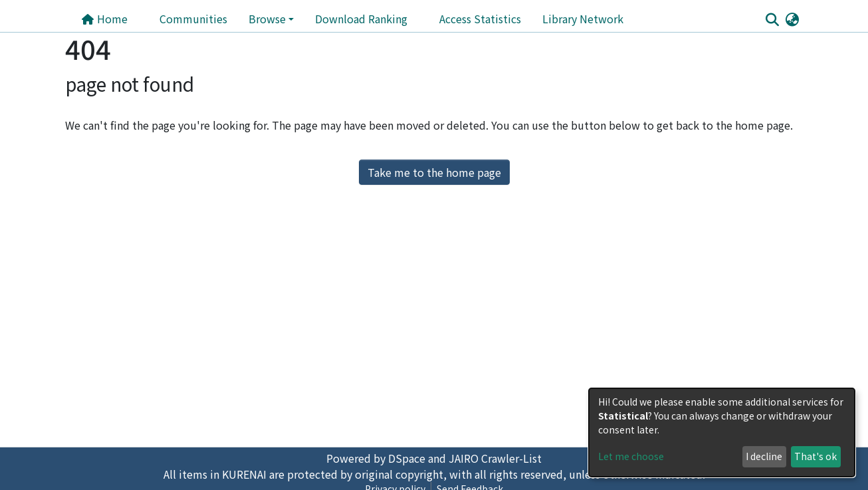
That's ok (815, 456)
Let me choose (631, 456)
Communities (193, 19)
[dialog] (722, 432)
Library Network (583, 19)
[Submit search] (772, 19)
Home (104, 19)
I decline (764, 456)
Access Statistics (480, 19)
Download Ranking (361, 19)
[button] (792, 19)
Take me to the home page (434, 172)
